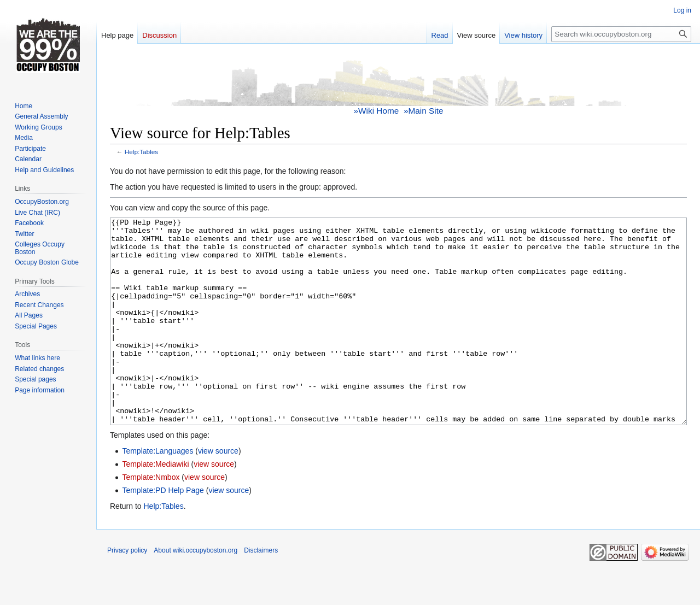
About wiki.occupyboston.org (196, 591)
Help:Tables (141, 152)
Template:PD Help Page (163, 531)
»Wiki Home (377, 111)
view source (218, 492)
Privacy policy (127, 591)
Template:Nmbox (151, 518)
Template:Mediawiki (155, 505)
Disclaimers (261, 591)
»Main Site (424, 111)
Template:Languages (157, 492)
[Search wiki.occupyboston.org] (621, 34)
